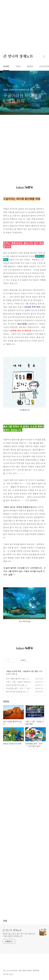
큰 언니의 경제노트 (18, 57)
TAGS (18, 66)
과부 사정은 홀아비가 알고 (16, 679)
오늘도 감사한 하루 (14, 671)
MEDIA (30, 66)
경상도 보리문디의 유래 (15, 685)
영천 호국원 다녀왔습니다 (16, 692)
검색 (38, 57)
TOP (44, 972)
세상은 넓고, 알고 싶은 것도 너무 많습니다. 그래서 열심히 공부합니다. (19, 935)
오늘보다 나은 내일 (30, 671)
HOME (6, 66)
